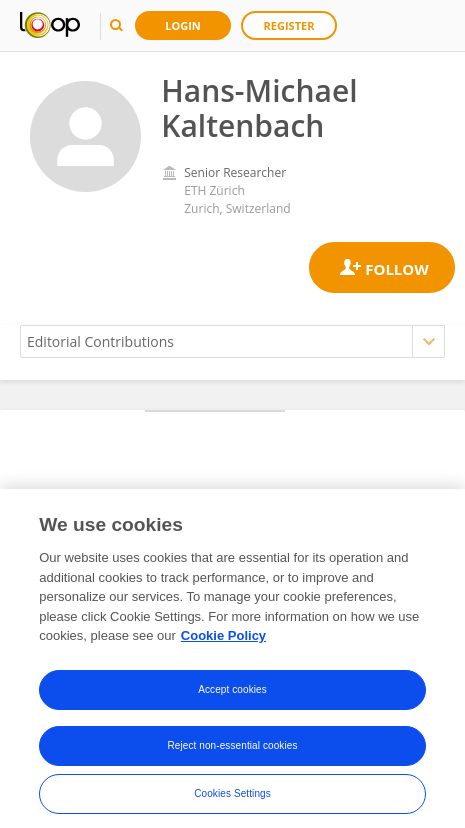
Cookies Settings (232, 799)
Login (183, 25)
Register (289, 25)
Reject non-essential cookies (232, 751)
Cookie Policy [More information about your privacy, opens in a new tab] (223, 641)
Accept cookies (232, 695)
